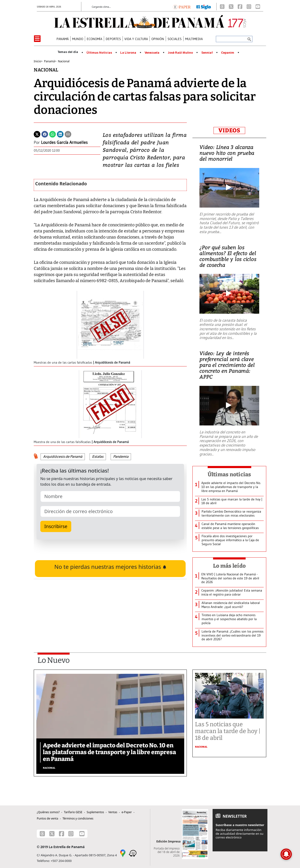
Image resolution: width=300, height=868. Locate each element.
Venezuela (152, 53)
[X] (231, 7)
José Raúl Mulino (180, 53)
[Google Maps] (123, 853)
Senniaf (207, 53)
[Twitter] (37, 134)
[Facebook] (240, 7)
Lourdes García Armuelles (64, 142)
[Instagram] (249, 7)
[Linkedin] (60, 134)
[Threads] (222, 7)
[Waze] (133, 853)
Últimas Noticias (99, 53)
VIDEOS (229, 130)
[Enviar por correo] (68, 134)
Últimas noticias (229, 474)
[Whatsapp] (52, 134)
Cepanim (228, 53)
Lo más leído (229, 566)
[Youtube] (258, 7)
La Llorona (128, 53)
